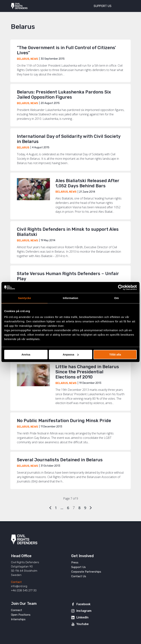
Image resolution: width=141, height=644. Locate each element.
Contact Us (79, 576)
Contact (16, 582)
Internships (18, 619)
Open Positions (21, 615)
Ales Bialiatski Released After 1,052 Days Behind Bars (87, 183)
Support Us (78, 567)
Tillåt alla (115, 354)
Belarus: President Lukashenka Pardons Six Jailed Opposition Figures (64, 95)
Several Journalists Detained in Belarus (60, 460)
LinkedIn (82, 617)
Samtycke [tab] (25, 298)
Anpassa (71, 354)
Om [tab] (116, 298)
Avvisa (26, 354)
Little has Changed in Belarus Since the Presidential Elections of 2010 (87, 372)
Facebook (83, 604)
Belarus (23, 59)
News (34, 59)
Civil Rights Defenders (19, 6)
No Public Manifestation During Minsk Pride (64, 421)
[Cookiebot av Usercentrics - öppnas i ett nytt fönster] (121, 287)
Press (75, 562)
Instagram (84, 611)
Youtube (83, 624)
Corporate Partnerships (86, 572)
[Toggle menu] (125, 6)
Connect (17, 610)
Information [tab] (70, 298)
